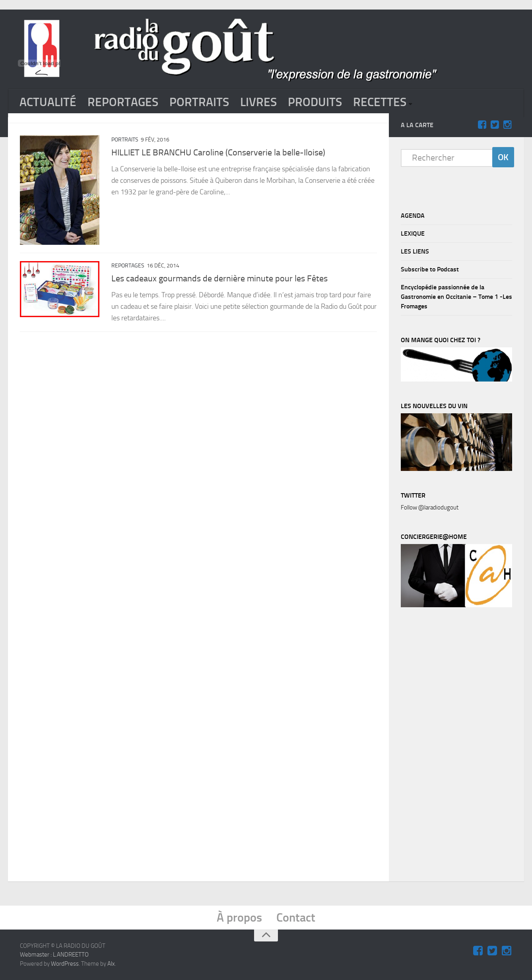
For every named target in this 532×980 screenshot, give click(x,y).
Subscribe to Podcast (430, 269)
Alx (111, 964)
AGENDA (413, 216)
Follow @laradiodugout (430, 507)
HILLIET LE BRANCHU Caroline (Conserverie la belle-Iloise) (218, 153)
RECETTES (380, 102)
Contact (296, 918)
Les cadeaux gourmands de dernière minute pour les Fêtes (219, 279)
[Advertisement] (460, 746)
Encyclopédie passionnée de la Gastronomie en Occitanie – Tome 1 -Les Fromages (456, 297)
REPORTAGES (123, 102)
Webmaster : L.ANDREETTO (54, 955)
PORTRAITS (199, 102)
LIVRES (258, 102)
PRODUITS (315, 102)
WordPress (65, 964)
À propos (239, 918)
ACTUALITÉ (48, 102)
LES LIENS (415, 251)
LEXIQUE (413, 233)
